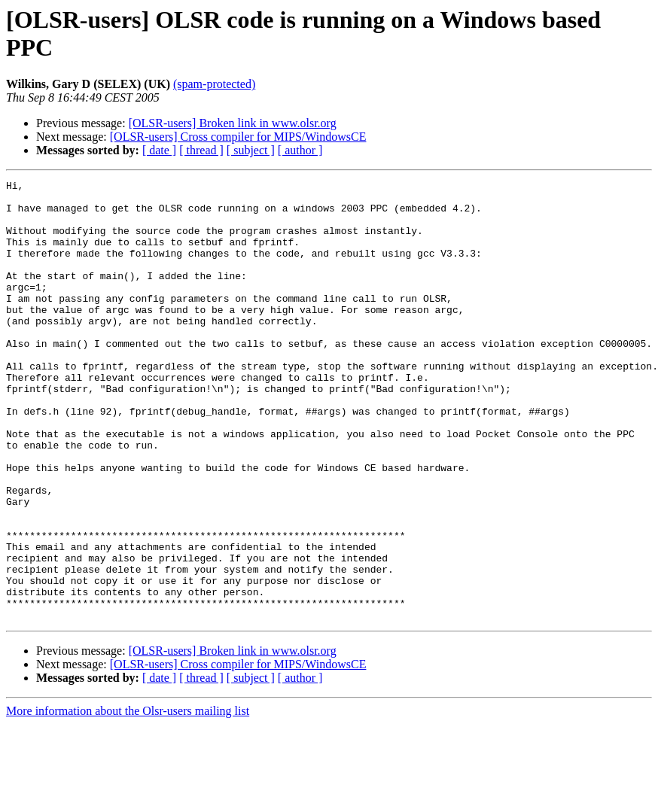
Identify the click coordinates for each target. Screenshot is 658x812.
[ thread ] (201, 150)
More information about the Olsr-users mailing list (128, 799)
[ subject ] (251, 150)
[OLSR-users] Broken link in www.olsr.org (233, 123)
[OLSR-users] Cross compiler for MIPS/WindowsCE (238, 137)
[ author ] (300, 150)
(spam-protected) (214, 84)
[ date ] (159, 150)
